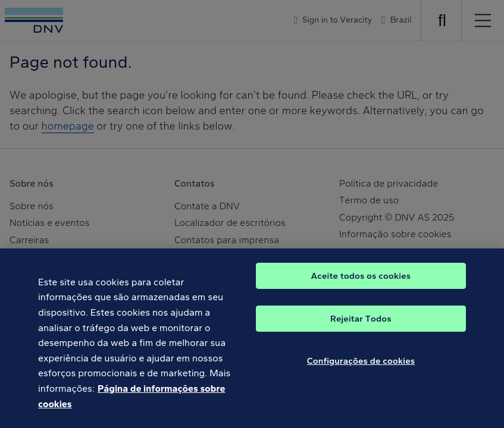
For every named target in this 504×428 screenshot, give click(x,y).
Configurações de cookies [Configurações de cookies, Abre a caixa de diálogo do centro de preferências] (361, 367)
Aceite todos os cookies (361, 282)
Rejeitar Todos (361, 325)
